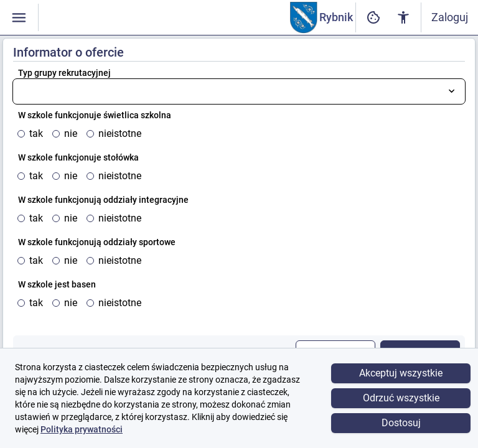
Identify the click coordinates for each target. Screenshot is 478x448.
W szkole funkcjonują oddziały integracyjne (103, 200)
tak (36, 133)
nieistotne (120, 133)
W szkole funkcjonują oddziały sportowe (97, 242)
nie (71, 133)
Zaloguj (450, 17)
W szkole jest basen (57, 284)
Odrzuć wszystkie (401, 398)
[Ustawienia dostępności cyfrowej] (373, 18)
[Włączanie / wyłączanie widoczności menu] (19, 18)
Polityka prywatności (82, 429)
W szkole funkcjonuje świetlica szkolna (95, 115)
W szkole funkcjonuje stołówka (78, 157)
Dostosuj (401, 423)
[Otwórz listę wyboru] (452, 91)
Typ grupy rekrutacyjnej (64, 73)
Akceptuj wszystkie (401, 373)
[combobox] (239, 91)
